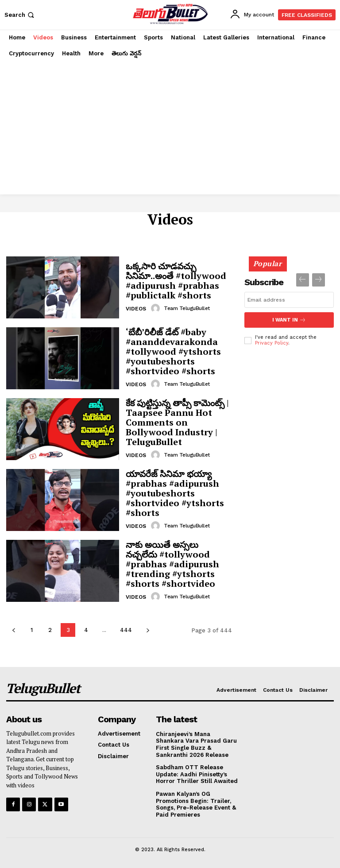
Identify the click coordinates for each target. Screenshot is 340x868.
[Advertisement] (170, 128)
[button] (20, 15)
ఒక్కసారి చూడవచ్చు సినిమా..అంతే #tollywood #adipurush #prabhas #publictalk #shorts (176, 281)
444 (126, 630)
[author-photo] (157, 308)
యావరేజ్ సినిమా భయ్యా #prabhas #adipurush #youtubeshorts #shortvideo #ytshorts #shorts (175, 493)
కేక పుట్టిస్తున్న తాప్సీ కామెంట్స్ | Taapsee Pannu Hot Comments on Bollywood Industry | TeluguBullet (177, 422)
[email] (289, 300)
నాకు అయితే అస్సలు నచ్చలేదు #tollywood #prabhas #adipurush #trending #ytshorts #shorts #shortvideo (172, 564)
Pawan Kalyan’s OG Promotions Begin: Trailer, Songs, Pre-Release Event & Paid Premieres (196, 804)
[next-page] (148, 630)
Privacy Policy (272, 343)
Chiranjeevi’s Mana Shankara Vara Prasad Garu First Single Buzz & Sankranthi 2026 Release (196, 744)
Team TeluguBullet (187, 308)
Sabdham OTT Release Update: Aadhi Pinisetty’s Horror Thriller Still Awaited (197, 774)
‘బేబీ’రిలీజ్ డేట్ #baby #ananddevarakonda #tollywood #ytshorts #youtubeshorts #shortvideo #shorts (173, 351)
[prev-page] (14, 630)
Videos (136, 309)
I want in (289, 320)
